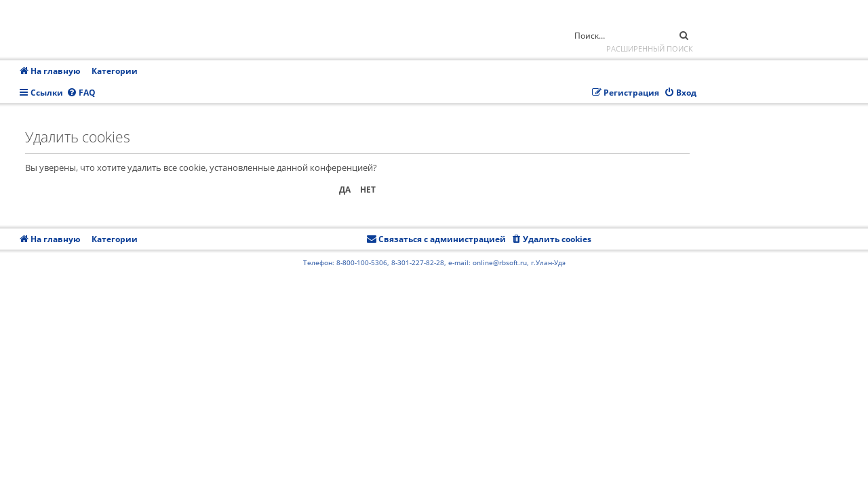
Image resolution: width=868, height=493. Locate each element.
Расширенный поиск (650, 48)
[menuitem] (81, 93)
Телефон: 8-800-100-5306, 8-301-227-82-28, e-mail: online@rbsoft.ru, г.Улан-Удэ (434, 262)
